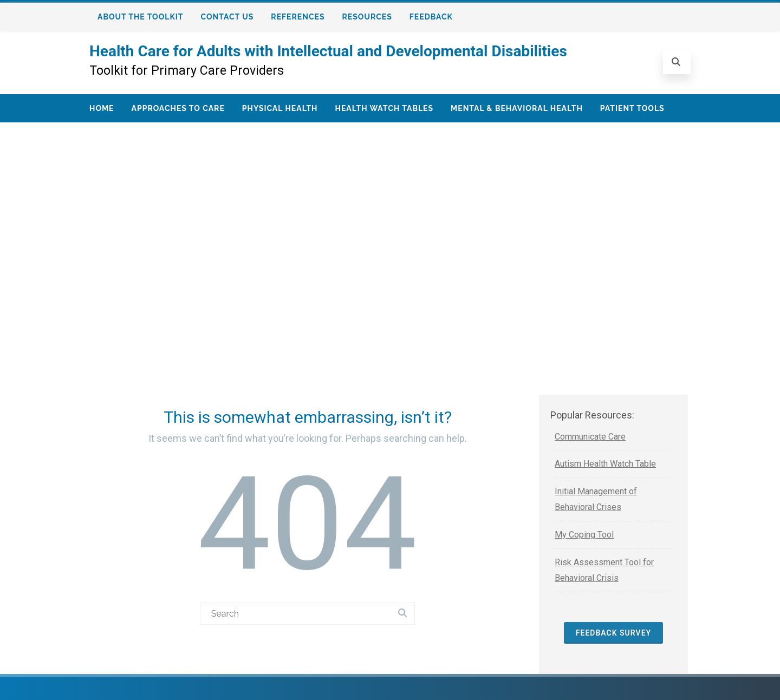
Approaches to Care (178, 108)
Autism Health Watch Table (605, 464)
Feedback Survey (613, 633)
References (298, 17)
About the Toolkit (141, 17)
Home (102, 108)
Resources (367, 17)
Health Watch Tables (384, 108)
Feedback (431, 17)
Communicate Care (590, 437)
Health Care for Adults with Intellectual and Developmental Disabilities (328, 51)
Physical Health (280, 108)
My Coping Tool (584, 535)
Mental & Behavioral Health (517, 108)
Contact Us (227, 17)
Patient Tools (632, 108)
